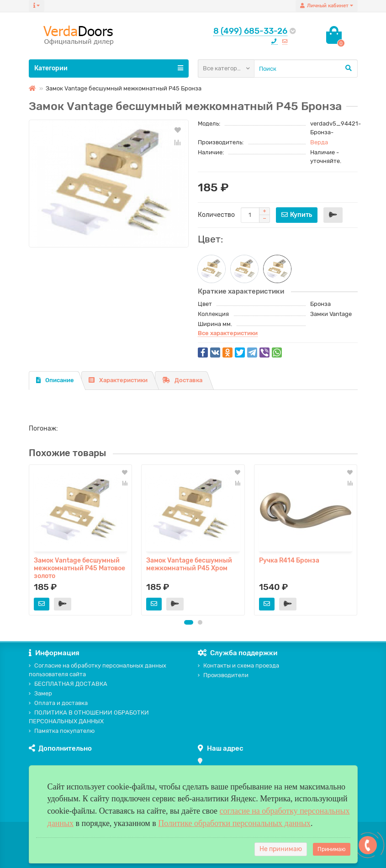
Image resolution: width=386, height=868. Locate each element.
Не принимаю (281, 849)
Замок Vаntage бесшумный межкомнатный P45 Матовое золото (79, 568)
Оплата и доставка (58, 703)
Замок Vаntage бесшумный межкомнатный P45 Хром (189, 564)
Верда (319, 142)
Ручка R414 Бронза (289, 560)
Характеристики (118, 380)
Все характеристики (228, 333)
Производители (223, 675)
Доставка (182, 380)
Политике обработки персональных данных (234, 823)
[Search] (306, 68)
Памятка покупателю (62, 731)
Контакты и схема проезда (238, 665)
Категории (109, 68)
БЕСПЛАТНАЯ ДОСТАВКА (68, 684)
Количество (216, 215)
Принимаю (332, 849)
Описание (55, 380)
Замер (40, 693)
